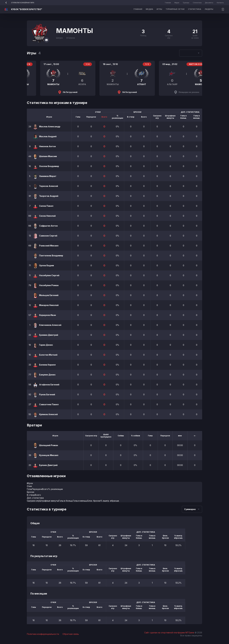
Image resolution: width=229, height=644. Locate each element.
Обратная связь (71, 634)
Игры (159, 9)
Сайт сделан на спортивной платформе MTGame (170, 633)
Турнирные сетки (175, 9)
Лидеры (209, 9)
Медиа (177, 3)
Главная (168, 3)
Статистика (197, 3)
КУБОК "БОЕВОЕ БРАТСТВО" (27, 9)
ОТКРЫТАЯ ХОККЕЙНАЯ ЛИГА (19, 3)
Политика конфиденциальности (43, 634)
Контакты (220, 3)
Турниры (186, 3)
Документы (209, 3)
